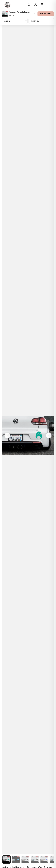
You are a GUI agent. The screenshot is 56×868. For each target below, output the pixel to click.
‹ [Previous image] (7, 436)
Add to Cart (46, 14)
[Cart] (42, 5)
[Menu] (49, 5)
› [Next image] (49, 436)
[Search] (29, 5)
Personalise (34, 14)
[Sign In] (36, 5)
